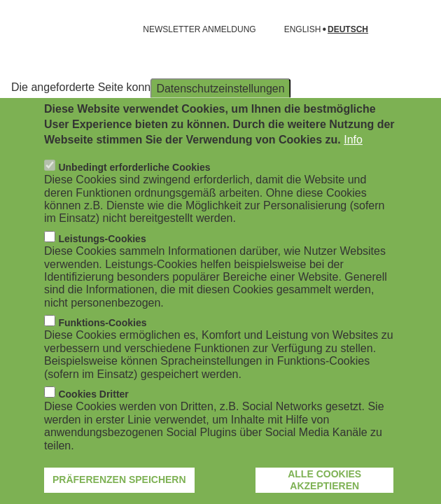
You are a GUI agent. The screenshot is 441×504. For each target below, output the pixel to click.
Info (353, 166)
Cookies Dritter (93, 419)
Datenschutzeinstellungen (220, 114)
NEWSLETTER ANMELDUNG (199, 29)
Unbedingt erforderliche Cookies (134, 192)
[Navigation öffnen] (20, 29)
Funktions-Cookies (102, 348)
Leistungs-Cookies (102, 264)
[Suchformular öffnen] (410, 29)
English (303, 30)
